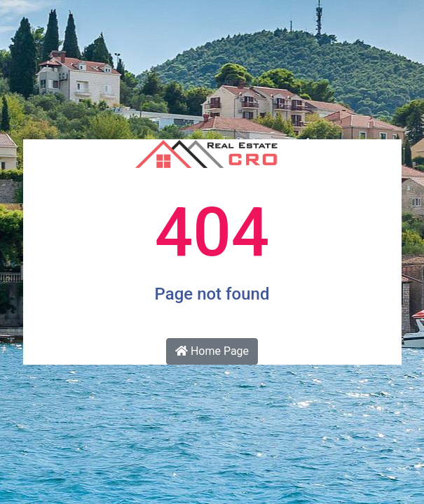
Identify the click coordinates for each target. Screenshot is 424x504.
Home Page (212, 351)
